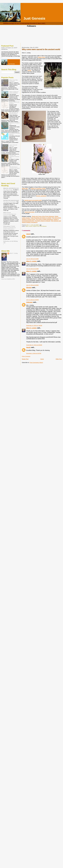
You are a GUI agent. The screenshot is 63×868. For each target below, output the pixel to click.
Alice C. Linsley (31, 261)
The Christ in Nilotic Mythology (44, 219)
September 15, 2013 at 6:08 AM (34, 345)
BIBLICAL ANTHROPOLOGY (11, 188)
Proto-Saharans (43, 226)
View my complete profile (8, 279)
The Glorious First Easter (10, 202)
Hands (28, 347)
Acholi (29, 70)
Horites (31, 226)
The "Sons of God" (8, 190)
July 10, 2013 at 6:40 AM (32, 285)
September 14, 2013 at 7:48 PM (34, 325)
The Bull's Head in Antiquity (43, 221)
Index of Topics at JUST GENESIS (14, 92)
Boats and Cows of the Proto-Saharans (43, 216)
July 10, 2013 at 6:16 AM (32, 259)
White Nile (25, 189)
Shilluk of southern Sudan (38, 189)
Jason (28, 234)
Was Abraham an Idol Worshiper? (14, 113)
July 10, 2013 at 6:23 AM (32, 269)
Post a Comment (26, 356)
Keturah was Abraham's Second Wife (14, 157)
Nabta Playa (41, 57)
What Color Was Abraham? (14, 81)
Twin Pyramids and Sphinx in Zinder (41, 218)
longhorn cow (36, 226)
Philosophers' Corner (9, 226)
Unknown (29, 302)
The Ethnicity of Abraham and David (14, 168)
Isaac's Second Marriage (13, 146)
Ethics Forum (7, 213)
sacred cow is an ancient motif (33, 200)
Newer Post (25, 359)
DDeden (29, 288)
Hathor (27, 226)
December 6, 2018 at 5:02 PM (34, 353)
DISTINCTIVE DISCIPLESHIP (11, 200)
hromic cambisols (41, 196)
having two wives (30, 212)
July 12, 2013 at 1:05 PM (32, 300)
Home (42, 359)
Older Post (59, 359)
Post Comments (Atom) (36, 363)
